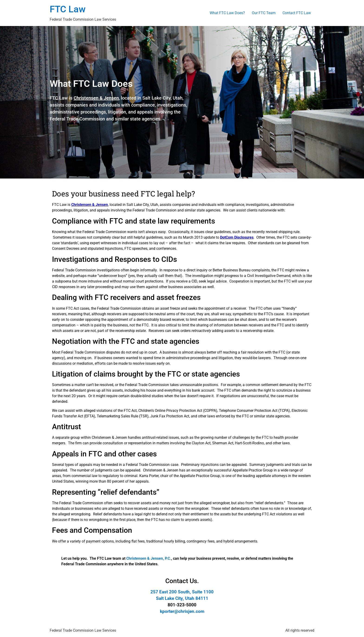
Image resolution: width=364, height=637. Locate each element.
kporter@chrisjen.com (182, 611)
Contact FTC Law (297, 13)
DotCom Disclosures (237, 237)
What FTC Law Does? (227, 13)
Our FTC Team (264, 13)
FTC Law (68, 9)
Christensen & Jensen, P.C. (149, 558)
